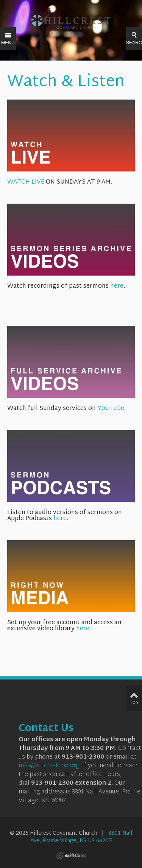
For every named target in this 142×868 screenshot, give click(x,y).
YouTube (111, 409)
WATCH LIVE (71, 179)
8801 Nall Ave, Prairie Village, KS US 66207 (81, 837)
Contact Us (46, 729)
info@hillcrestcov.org (49, 766)
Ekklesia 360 (71, 856)
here (117, 286)
